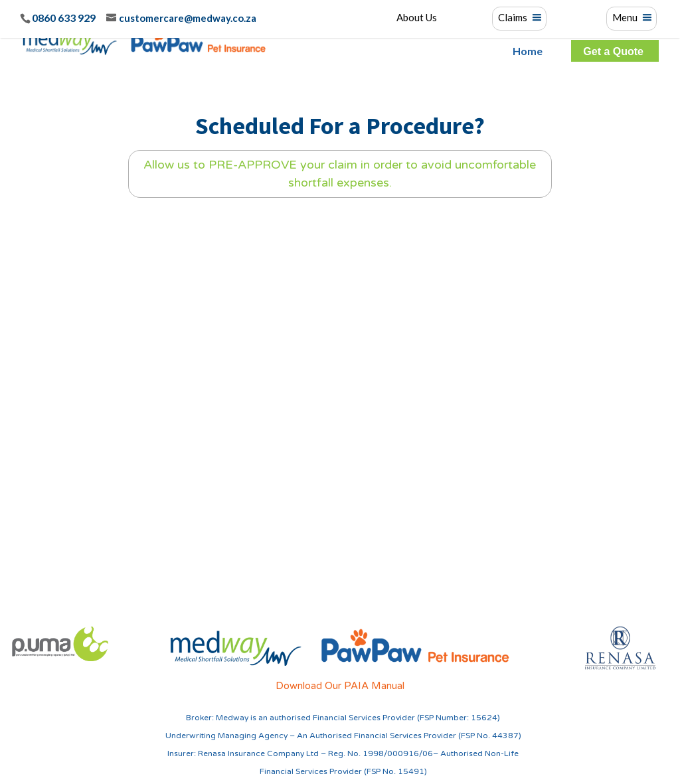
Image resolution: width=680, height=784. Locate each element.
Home (528, 51)
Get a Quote (613, 52)
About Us (417, 18)
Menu (625, 18)
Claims (513, 18)
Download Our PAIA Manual (340, 686)
